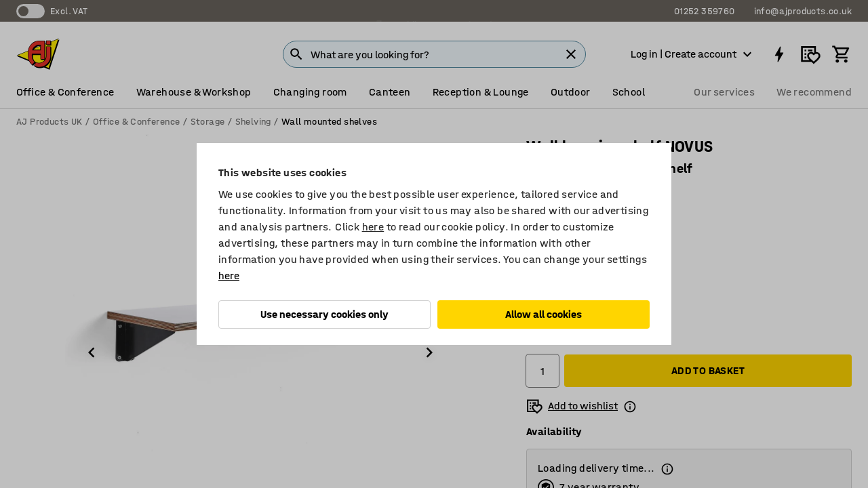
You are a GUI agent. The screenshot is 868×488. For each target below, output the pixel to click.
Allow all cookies (544, 314)
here (373, 227)
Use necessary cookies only (324, 314)
